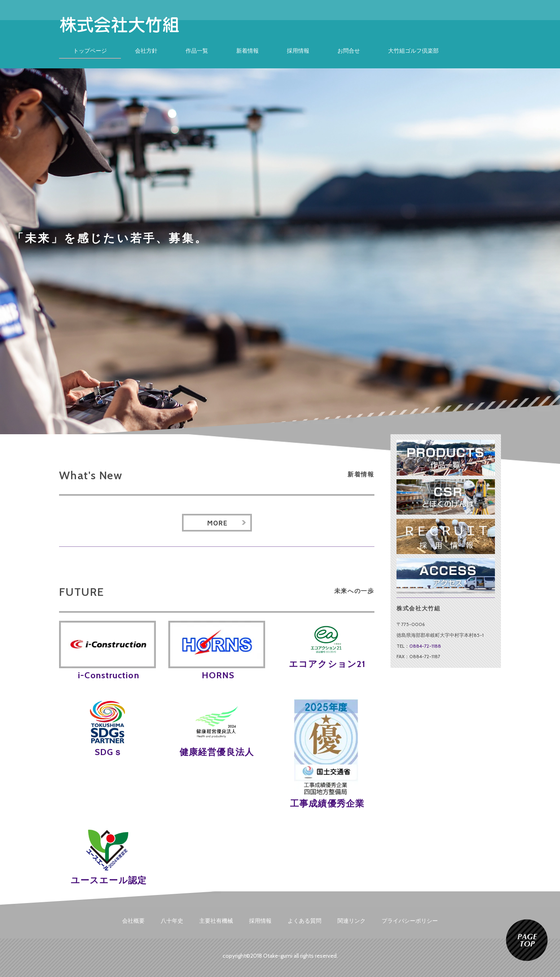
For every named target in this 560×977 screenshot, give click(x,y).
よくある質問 (305, 921)
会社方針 (146, 51)
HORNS (217, 675)
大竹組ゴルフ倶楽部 (413, 51)
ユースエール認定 (107, 880)
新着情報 (247, 51)
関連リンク (352, 921)
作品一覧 (197, 51)
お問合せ (349, 51)
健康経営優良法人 (217, 752)
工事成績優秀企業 (326, 804)
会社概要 (133, 921)
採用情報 (298, 51)
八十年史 (172, 921)
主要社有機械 (216, 921)
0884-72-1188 (425, 646)
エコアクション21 (326, 664)
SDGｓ (108, 752)
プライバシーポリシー (410, 921)
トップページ (90, 51)
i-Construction (107, 675)
